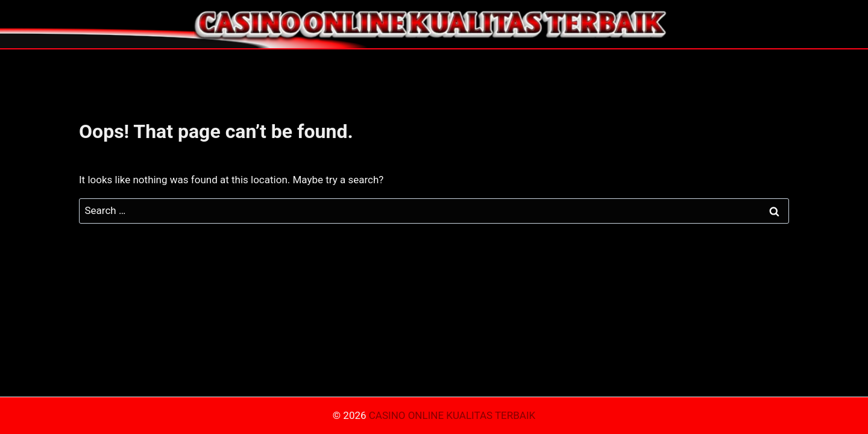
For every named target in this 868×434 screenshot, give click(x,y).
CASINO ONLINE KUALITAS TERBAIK (452, 415)
